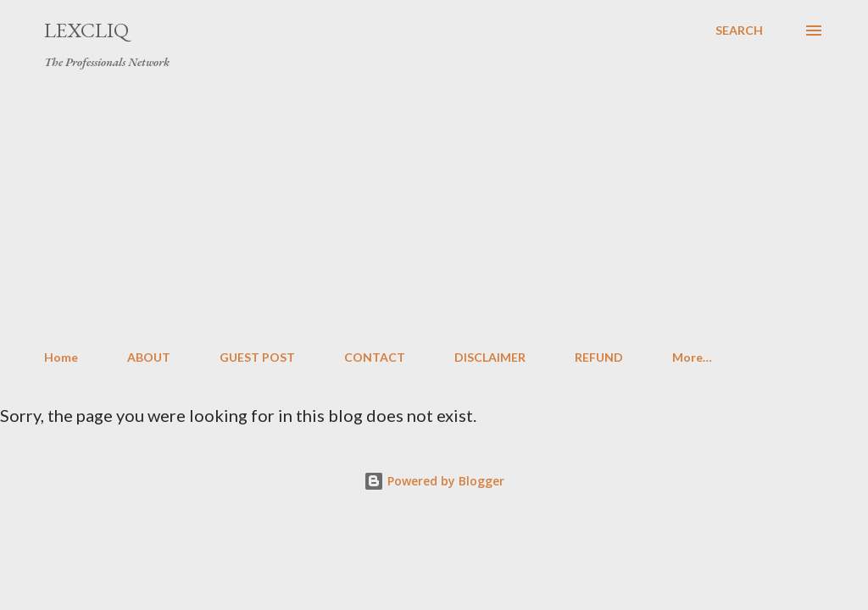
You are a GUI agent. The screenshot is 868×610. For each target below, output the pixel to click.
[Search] (739, 30)
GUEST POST (257, 357)
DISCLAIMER (490, 357)
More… (692, 357)
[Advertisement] (434, 210)
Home (61, 357)
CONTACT (375, 357)
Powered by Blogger (434, 481)
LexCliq (86, 30)
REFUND (599, 357)
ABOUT (149, 357)
